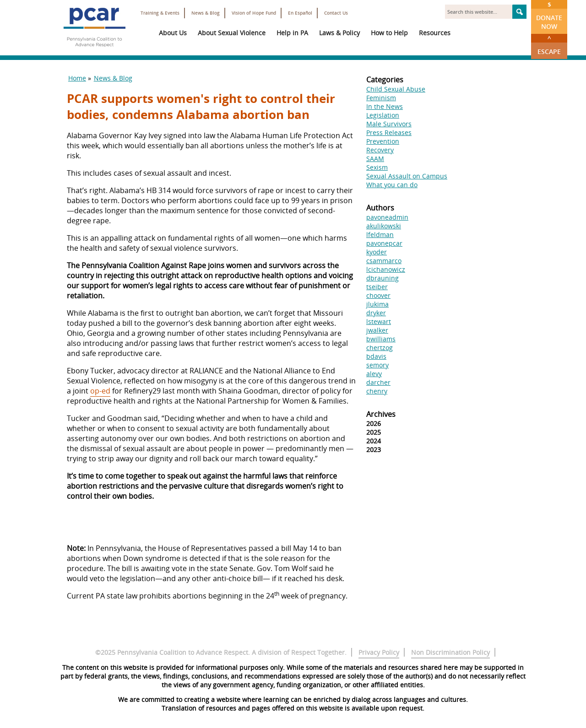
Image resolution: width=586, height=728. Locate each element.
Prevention (383, 141)
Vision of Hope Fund (254, 13)
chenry (377, 391)
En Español (300, 13)
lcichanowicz (386, 269)
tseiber (377, 287)
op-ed (100, 391)
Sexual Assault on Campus (407, 176)
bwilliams (381, 339)
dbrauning (383, 278)
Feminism (381, 98)
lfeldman (380, 235)
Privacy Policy (379, 652)
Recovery (380, 150)
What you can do (392, 185)
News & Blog (206, 13)
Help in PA (292, 33)
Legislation (383, 115)
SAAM (375, 159)
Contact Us (336, 13)
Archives (381, 414)
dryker (376, 313)
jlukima (377, 304)
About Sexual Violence (232, 33)
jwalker (377, 330)
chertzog (380, 348)
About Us (173, 33)
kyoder (377, 252)
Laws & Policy (339, 33)
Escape (549, 45)
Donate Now (549, 15)
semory (377, 365)
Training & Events (160, 13)
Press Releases (389, 132)
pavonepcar (384, 243)
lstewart (379, 321)
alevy (374, 374)
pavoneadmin (387, 217)
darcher (378, 382)
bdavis (376, 356)
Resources (435, 33)
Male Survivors (389, 124)
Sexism (377, 167)
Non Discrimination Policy (450, 652)
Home (77, 78)
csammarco (384, 261)
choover (378, 295)
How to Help (389, 33)
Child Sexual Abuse (396, 89)
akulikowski (384, 226)
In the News (385, 106)
